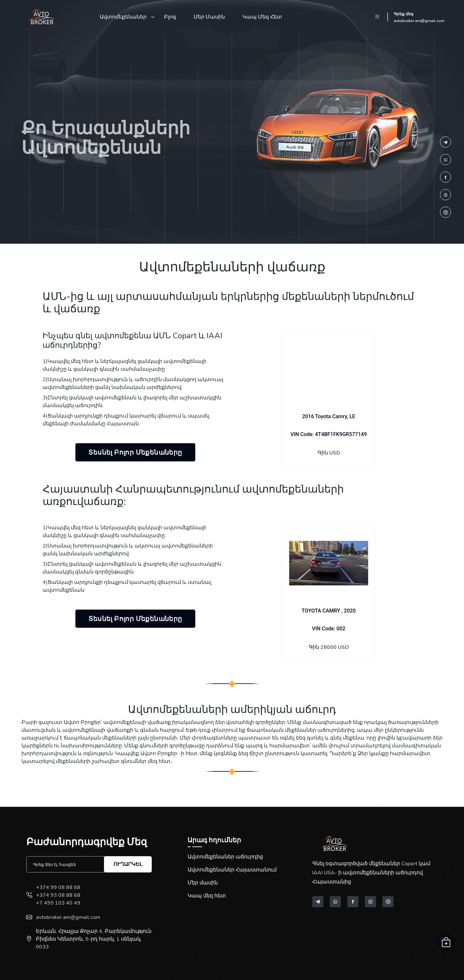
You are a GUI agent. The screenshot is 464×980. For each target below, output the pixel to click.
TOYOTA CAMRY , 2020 (329, 611)
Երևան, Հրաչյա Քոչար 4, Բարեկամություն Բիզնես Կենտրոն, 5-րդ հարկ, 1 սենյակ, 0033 (94, 939)
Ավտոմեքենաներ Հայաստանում (232, 870)
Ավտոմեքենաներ (123, 17)
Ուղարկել (128, 864)
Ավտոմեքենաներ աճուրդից (225, 857)
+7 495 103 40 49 (58, 903)
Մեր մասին (209, 17)
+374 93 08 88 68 (58, 895)
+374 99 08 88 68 (58, 887)
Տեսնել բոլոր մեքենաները (135, 452)
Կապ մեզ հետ (262, 17)
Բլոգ (170, 17)
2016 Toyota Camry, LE (329, 416)
